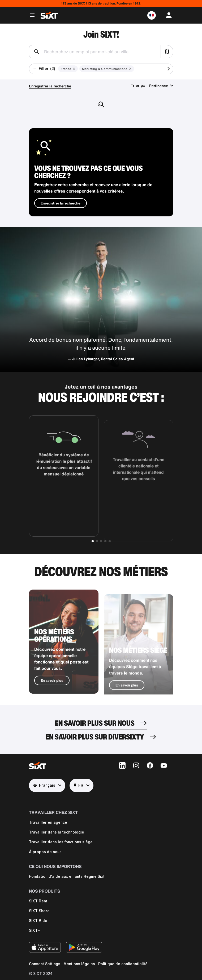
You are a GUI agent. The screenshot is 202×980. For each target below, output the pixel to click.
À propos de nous (45, 852)
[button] (152, 15)
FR (79, 785)
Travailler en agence (48, 822)
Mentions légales (79, 964)
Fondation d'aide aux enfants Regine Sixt (67, 876)
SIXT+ (35, 930)
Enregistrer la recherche (50, 86)
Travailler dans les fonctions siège (61, 842)
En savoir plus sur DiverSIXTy (95, 737)
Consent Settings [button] (45, 964)
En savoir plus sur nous (95, 723)
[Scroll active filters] (164, 69)
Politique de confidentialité (123, 964)
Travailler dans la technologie (57, 832)
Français (44, 785)
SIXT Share (39, 911)
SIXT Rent (38, 901)
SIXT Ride (38, 921)
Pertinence (159, 86)
